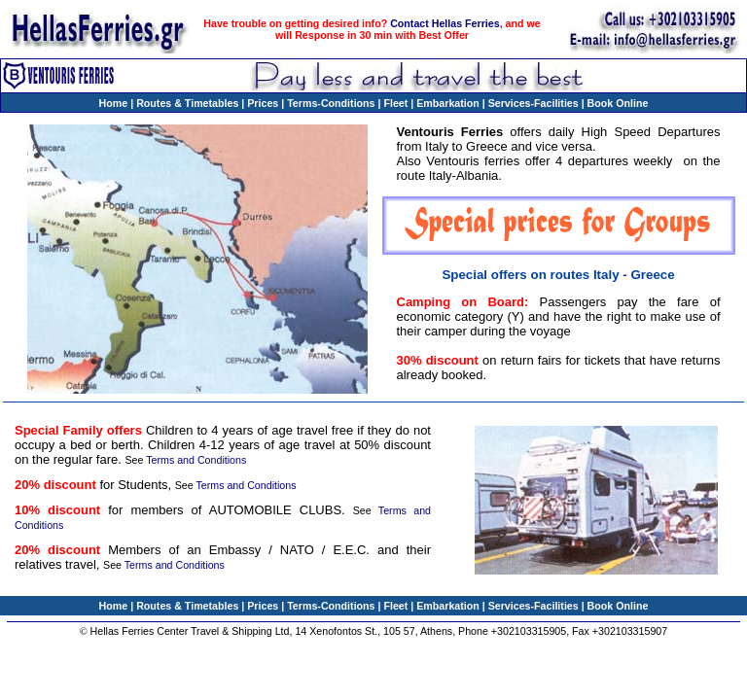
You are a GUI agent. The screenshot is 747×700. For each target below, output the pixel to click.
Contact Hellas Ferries (445, 23)
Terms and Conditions (196, 460)
